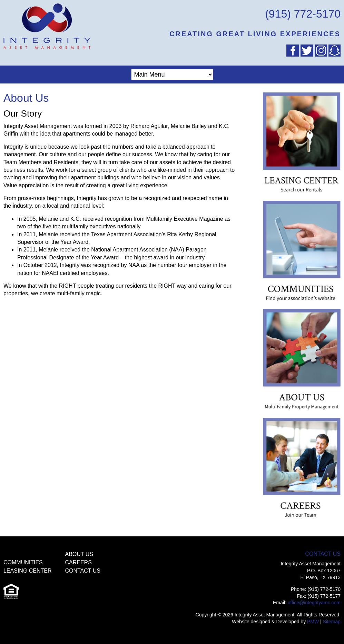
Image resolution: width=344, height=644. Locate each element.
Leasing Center (28, 571)
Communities (23, 562)
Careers (78, 562)
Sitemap (332, 622)
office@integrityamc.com (314, 603)
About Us (79, 554)
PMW (313, 622)
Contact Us (83, 571)
